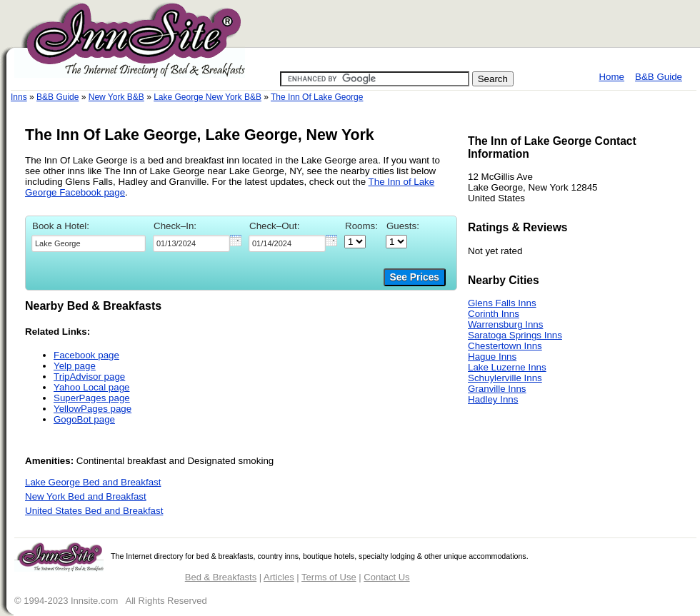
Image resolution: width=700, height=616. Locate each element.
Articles (279, 577)
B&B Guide (659, 77)
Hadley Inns (493, 399)
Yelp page (75, 366)
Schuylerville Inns (505, 378)
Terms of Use (329, 577)
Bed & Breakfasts (221, 577)
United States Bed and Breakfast (94, 511)
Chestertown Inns (505, 346)
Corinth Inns (494, 314)
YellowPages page (92, 409)
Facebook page (86, 355)
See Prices (415, 277)
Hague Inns (492, 357)
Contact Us (386, 577)
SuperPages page (92, 398)
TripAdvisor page (89, 377)
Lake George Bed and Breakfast (93, 482)
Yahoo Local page (91, 387)
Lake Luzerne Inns (507, 367)
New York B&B (116, 97)
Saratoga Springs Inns (515, 335)
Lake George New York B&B (207, 97)
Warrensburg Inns (505, 324)
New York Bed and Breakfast (86, 496)
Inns (19, 97)
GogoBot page (84, 419)
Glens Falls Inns (502, 303)
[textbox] (89, 243)
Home (611, 77)
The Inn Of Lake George (317, 97)
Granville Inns (497, 389)
